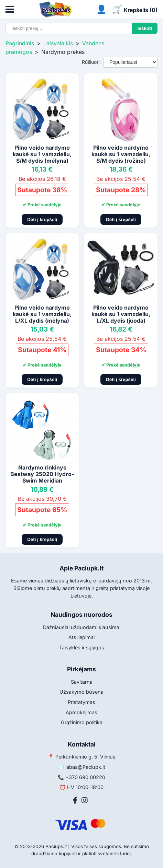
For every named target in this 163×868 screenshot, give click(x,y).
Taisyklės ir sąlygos (82, 647)
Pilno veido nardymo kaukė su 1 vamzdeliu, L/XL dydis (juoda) (121, 314)
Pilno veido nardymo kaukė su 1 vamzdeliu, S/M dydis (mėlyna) (42, 154)
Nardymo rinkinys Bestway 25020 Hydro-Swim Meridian (42, 474)
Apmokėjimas (81, 712)
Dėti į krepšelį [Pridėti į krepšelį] (42, 219)
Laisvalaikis (58, 43)
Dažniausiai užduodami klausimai (82, 627)
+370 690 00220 (85, 777)
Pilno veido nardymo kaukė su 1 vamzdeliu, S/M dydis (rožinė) (121, 154)
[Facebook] (75, 800)
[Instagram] (85, 800)
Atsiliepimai (81, 637)
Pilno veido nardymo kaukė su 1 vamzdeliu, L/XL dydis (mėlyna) (42, 314)
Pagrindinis (20, 43)
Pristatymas (81, 702)
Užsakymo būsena (81, 692)
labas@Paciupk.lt (85, 767)
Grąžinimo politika (82, 722)
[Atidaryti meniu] (10, 9)
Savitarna (82, 682)
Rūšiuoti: (91, 62)
